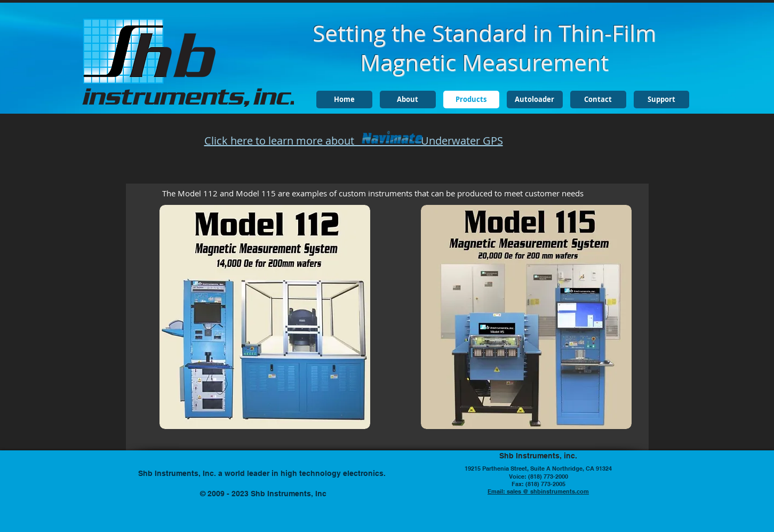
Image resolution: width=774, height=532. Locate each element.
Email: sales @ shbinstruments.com (538, 491)
